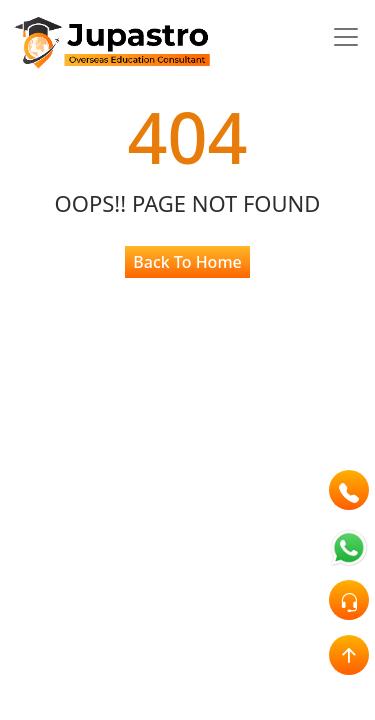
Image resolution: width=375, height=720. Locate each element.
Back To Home (187, 262)
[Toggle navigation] (346, 37)
